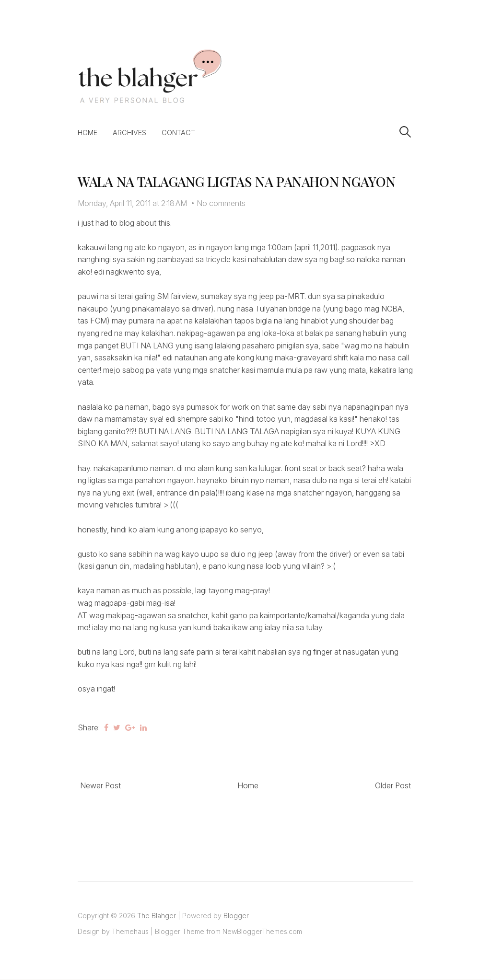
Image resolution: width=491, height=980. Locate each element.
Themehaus (130, 931)
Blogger (236, 916)
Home (88, 133)
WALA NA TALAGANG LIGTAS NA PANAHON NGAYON (237, 181)
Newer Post (100, 785)
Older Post (393, 785)
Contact (178, 133)
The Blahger (157, 916)
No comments (221, 203)
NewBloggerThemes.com (262, 931)
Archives (129, 133)
